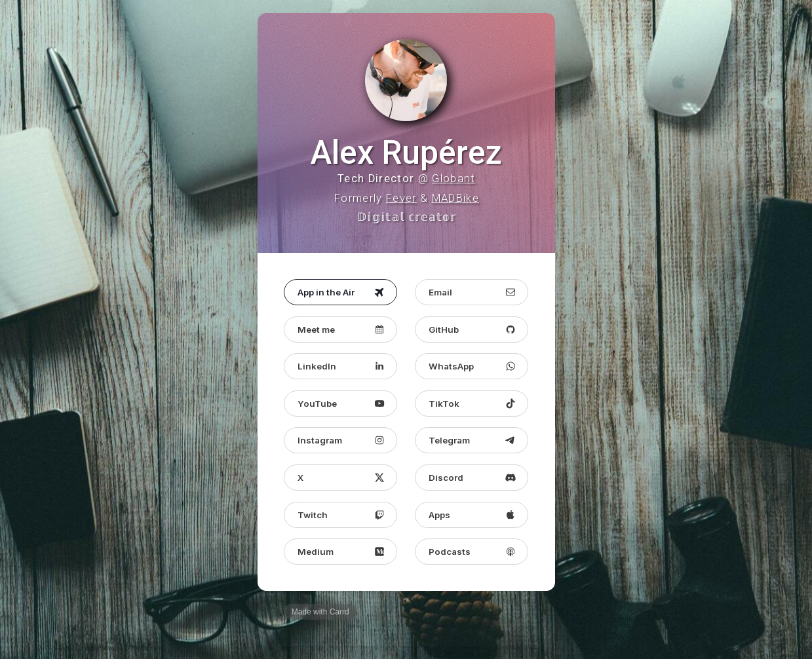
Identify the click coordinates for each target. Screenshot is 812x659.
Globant (454, 180)
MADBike (455, 199)
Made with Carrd (320, 614)
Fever (401, 199)
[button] (340, 293)
